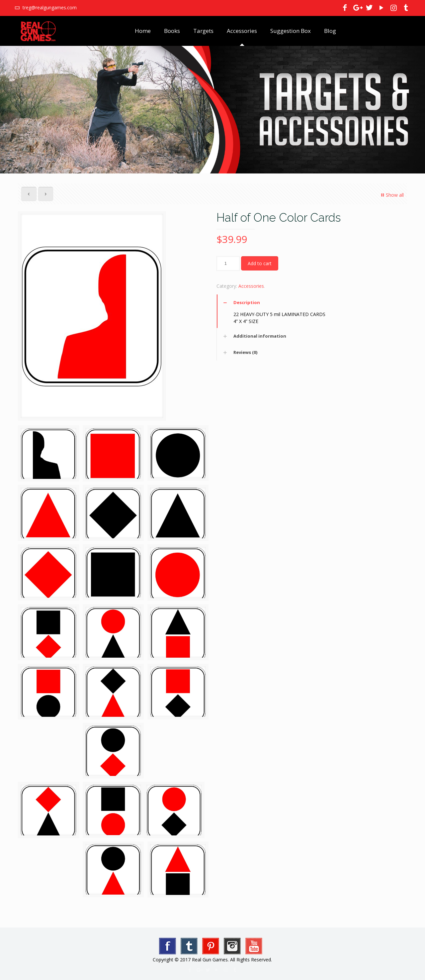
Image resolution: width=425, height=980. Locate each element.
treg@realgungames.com (49, 7)
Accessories (251, 286)
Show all (391, 195)
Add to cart (260, 263)
